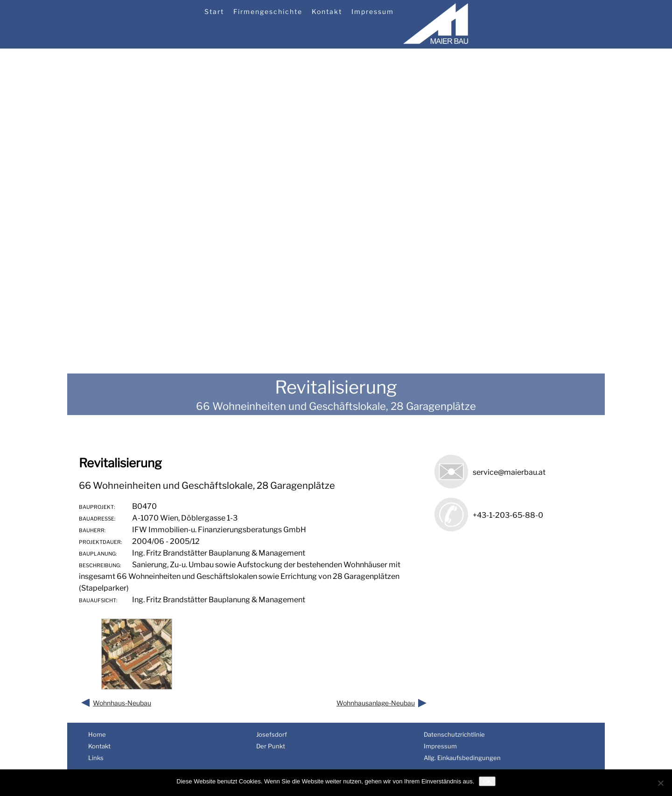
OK (487, 781)
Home (97, 734)
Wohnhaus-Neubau (122, 703)
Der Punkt (271, 746)
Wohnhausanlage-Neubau (376, 703)
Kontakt (327, 11)
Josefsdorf (272, 734)
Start (214, 11)
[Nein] (660, 783)
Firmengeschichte (268, 11)
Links (96, 758)
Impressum (373, 11)
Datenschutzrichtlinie (454, 734)
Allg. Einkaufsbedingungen (462, 758)
